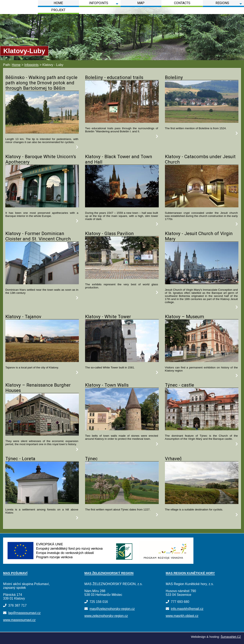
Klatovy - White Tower (108, 317)
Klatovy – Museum (185, 317)
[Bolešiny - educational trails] (122, 122)
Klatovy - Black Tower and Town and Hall (119, 159)
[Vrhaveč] (202, 503)
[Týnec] (122, 503)
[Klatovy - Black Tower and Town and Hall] (122, 206)
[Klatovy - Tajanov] (42, 361)
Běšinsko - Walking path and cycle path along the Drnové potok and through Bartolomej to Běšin (41, 83)
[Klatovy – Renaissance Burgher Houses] (42, 434)
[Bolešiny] (202, 122)
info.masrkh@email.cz (187, 609)
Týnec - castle (179, 385)
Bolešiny (174, 77)
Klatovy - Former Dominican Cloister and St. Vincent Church (38, 236)
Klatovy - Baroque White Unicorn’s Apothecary (41, 159)
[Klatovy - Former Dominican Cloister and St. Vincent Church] (42, 283)
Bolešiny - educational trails (114, 77)
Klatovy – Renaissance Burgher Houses (38, 388)
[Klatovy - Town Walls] (122, 429)
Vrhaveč (173, 459)
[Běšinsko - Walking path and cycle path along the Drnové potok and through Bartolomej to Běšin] (42, 132)
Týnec (91, 459)
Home (16, 65)
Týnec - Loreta (20, 459)
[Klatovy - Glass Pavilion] (122, 278)
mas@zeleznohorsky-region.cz (112, 609)
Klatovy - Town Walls (107, 385)
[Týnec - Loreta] (42, 503)
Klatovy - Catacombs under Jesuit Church (200, 159)
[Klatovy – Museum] (202, 361)
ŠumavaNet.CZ (231, 637)
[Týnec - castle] (202, 429)
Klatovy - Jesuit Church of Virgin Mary (199, 236)
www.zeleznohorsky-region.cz (106, 616)
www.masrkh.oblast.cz (182, 616)
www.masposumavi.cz (19, 620)
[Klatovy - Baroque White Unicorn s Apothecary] (42, 206)
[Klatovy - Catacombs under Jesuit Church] (202, 206)
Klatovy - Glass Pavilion (109, 233)
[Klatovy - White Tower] (122, 361)
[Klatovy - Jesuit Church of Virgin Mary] (202, 283)
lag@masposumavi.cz (24, 613)
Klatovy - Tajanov (23, 317)
